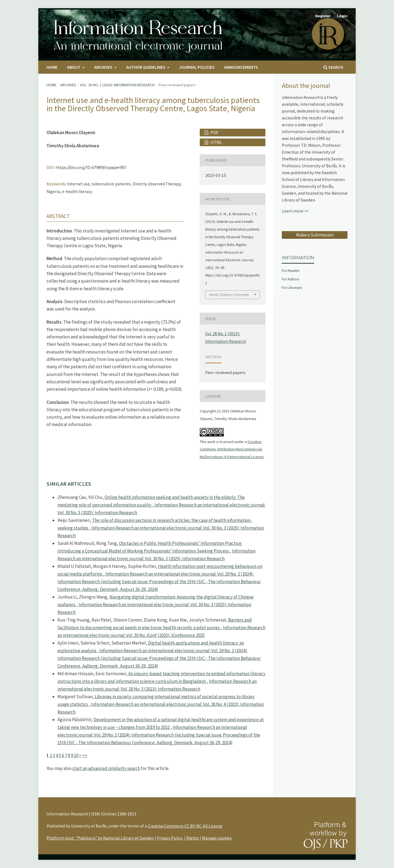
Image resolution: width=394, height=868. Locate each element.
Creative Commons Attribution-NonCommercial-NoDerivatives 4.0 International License (232, 449)
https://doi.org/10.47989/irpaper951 (91, 167)
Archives (104, 67)
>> (85, 755)
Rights (193, 838)
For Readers (291, 271)
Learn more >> (295, 211)
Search (333, 67)
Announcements (241, 67)
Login (342, 16)
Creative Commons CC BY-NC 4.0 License (185, 826)
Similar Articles (69, 484)
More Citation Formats (229, 295)
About (74, 67)
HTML (216, 142)
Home (52, 67)
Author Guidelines (146, 67)
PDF (214, 133)
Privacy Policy (170, 838)
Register (323, 16)
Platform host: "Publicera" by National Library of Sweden (100, 838)
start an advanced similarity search (106, 768)
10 (76, 755)
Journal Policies (197, 67)
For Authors (290, 279)
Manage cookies (217, 838)
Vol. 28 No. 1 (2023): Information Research (117, 85)
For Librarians (292, 288)
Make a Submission (315, 235)
